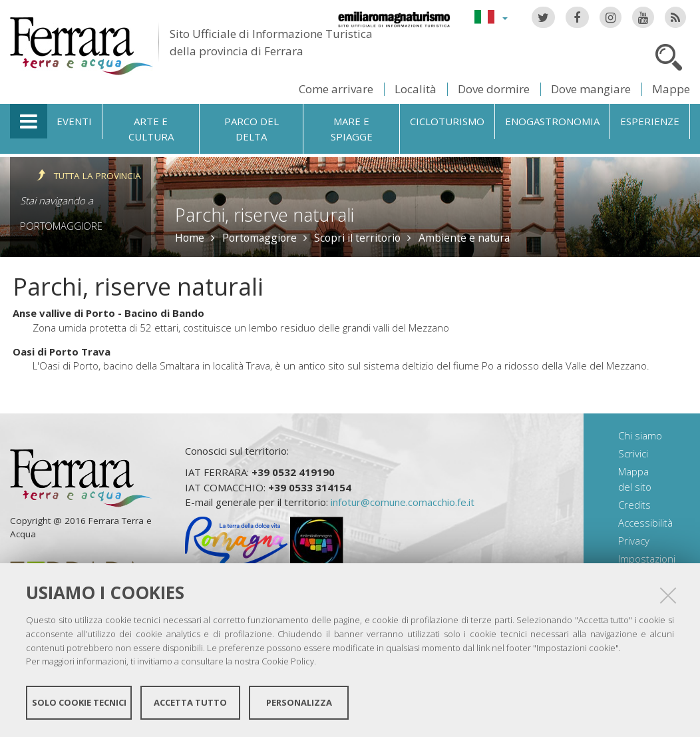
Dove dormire (494, 89)
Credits (634, 505)
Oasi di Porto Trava (62, 352)
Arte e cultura (151, 129)
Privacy (634, 541)
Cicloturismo (447, 121)
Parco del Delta (252, 129)
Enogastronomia (552, 121)
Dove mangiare (591, 89)
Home (190, 238)
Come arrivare (336, 89)
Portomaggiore (61, 226)
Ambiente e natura (464, 238)
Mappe (671, 89)
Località (416, 89)
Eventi (74, 121)
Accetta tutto (190, 702)
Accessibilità (645, 523)
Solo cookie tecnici (79, 702)
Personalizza (299, 702)
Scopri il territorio (357, 238)
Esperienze (650, 121)
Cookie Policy (288, 661)
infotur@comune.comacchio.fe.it (403, 502)
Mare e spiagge (352, 129)
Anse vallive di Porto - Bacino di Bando (108, 313)
